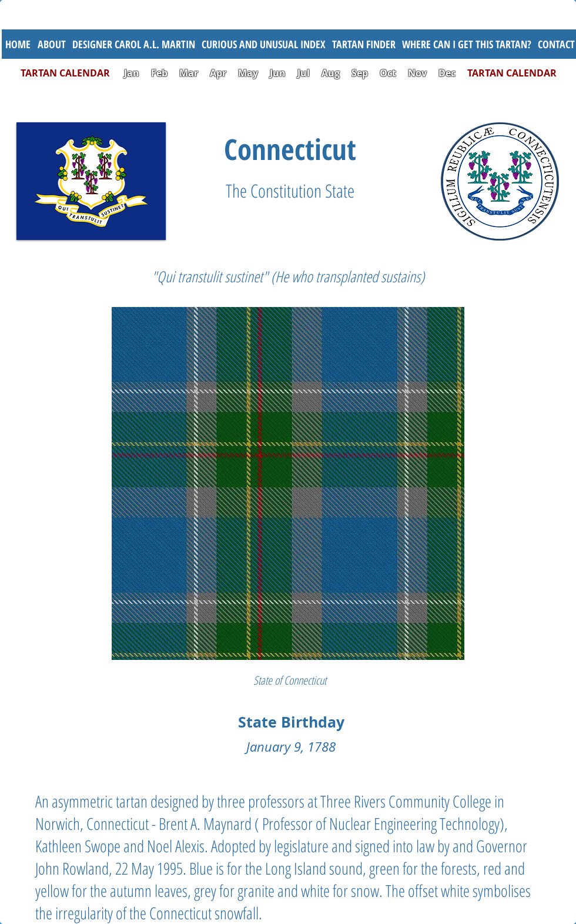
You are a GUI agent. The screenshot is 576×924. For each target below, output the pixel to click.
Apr (218, 73)
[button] (263, 44)
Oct (389, 73)
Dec (447, 73)
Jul (305, 73)
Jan (132, 73)
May (248, 73)
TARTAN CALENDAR (71, 73)
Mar (189, 73)
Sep (360, 73)
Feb (159, 73)
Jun (278, 73)
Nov (417, 73)
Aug (331, 73)
